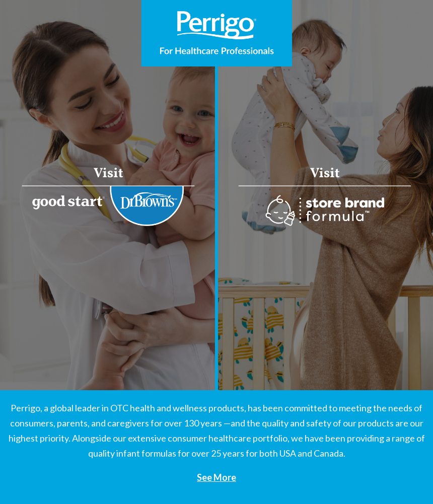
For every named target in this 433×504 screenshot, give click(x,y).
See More (216, 477)
